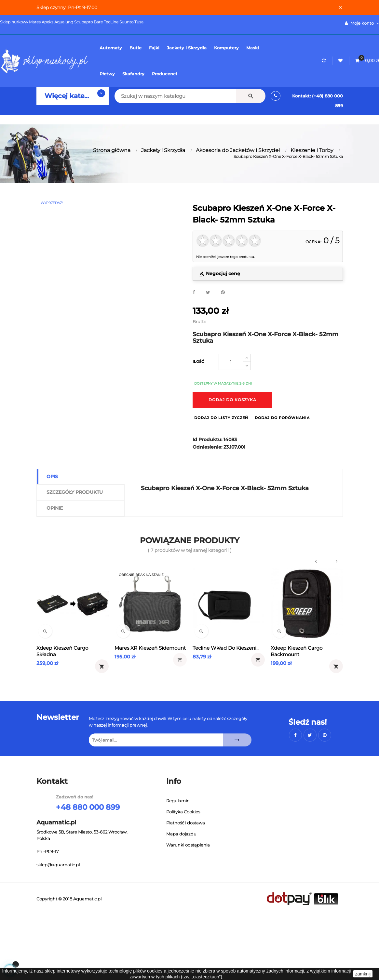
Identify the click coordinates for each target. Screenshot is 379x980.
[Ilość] (231, 362)
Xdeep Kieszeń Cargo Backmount (297, 651)
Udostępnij (194, 293)
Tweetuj (208, 293)
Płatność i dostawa (186, 823)
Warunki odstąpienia (188, 845)
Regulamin (178, 801)
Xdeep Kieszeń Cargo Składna (62, 651)
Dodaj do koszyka (232, 400)
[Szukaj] (167, 96)
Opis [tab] (52, 477)
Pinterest (223, 293)
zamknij (363, 974)
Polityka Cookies (183, 812)
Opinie (55, 508)
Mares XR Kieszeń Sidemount (150, 648)
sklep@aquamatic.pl (58, 865)
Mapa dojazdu (181, 834)
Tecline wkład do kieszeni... (226, 648)
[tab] (268, 274)
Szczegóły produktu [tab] (75, 492)
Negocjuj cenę (220, 274)
